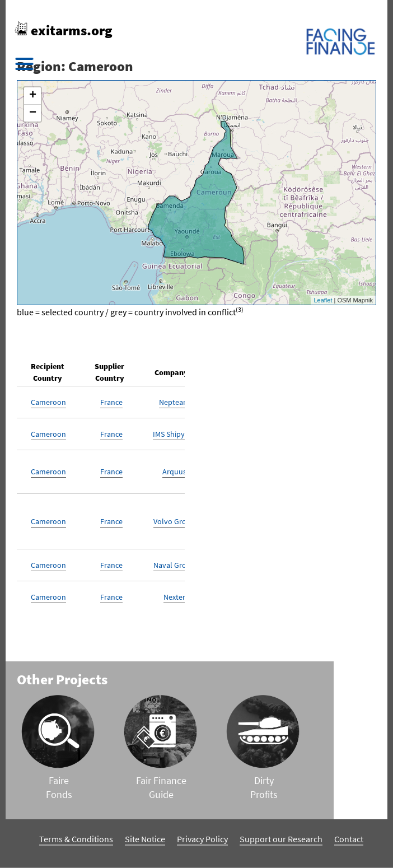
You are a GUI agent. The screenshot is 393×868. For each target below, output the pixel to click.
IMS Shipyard (174, 434)
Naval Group (174, 565)
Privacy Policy (202, 839)
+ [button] (33, 96)
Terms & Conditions (76, 839)
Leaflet (323, 300)
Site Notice (145, 839)
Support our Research (281, 839)
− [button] (33, 113)
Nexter (174, 597)
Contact (349, 839)
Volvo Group (174, 521)
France (111, 402)
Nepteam (174, 402)
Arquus (174, 472)
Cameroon (48, 402)
